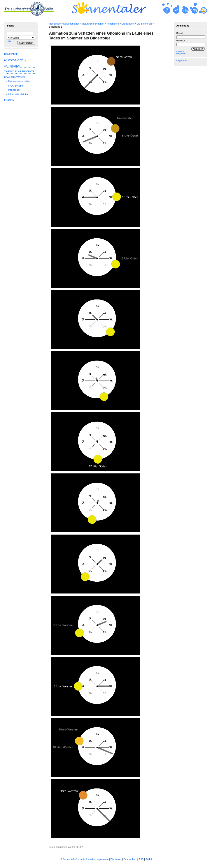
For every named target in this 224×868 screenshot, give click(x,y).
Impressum (103, 859)
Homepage (55, 24)
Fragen (9, 100)
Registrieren (182, 60)
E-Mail (179, 33)
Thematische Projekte (19, 71)
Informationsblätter (18, 94)
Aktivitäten (12, 66)
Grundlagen (128, 24)
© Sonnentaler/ (78, 859)
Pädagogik (14, 90)
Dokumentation (71, 24)
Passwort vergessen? (181, 52)
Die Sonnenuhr (145, 24)
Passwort (181, 41)
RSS (141, 859)
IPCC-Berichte (16, 86)
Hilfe (9, 41)
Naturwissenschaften (93, 24)
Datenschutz (130, 859)
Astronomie (113, 24)
